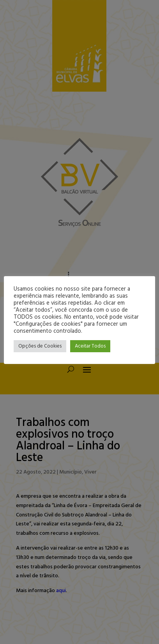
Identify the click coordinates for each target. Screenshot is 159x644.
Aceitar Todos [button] (90, 346)
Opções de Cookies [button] (40, 346)
